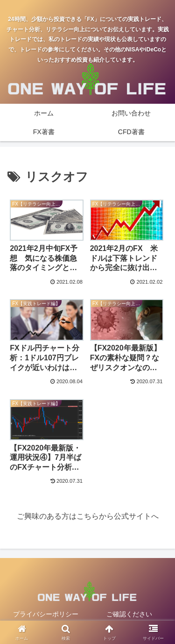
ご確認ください (129, 614)
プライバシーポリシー (46, 614)
